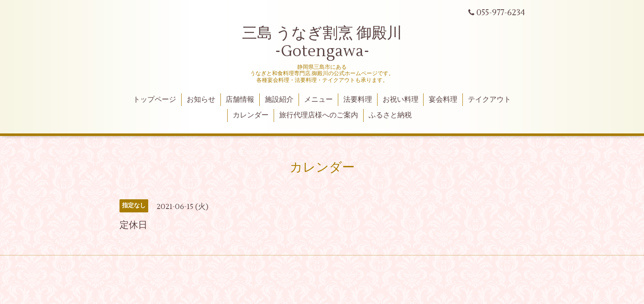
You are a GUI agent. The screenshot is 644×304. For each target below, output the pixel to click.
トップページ (155, 100)
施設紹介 (279, 100)
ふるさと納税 (390, 115)
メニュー (318, 100)
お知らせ (201, 100)
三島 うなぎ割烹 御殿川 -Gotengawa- (322, 42)
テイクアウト (489, 100)
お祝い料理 (401, 100)
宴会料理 (443, 100)
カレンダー (251, 115)
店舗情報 (240, 100)
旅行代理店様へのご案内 (319, 115)
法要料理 (358, 100)
